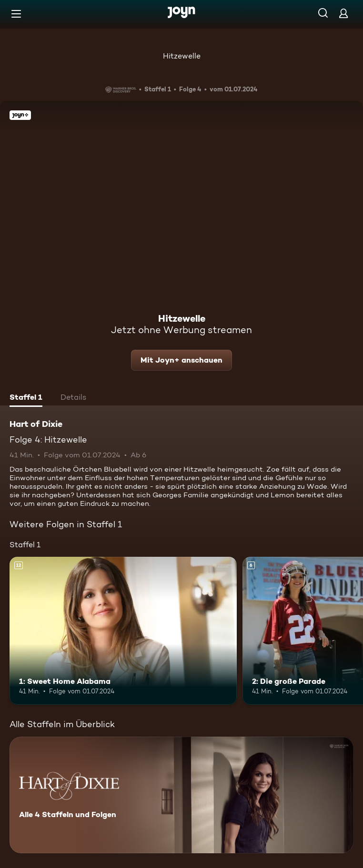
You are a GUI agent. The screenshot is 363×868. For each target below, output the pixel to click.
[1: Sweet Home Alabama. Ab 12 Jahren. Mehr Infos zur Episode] (123, 631)
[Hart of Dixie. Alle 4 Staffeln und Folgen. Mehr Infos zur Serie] (181, 795)
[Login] (343, 13)
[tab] (26, 398)
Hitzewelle (182, 56)
